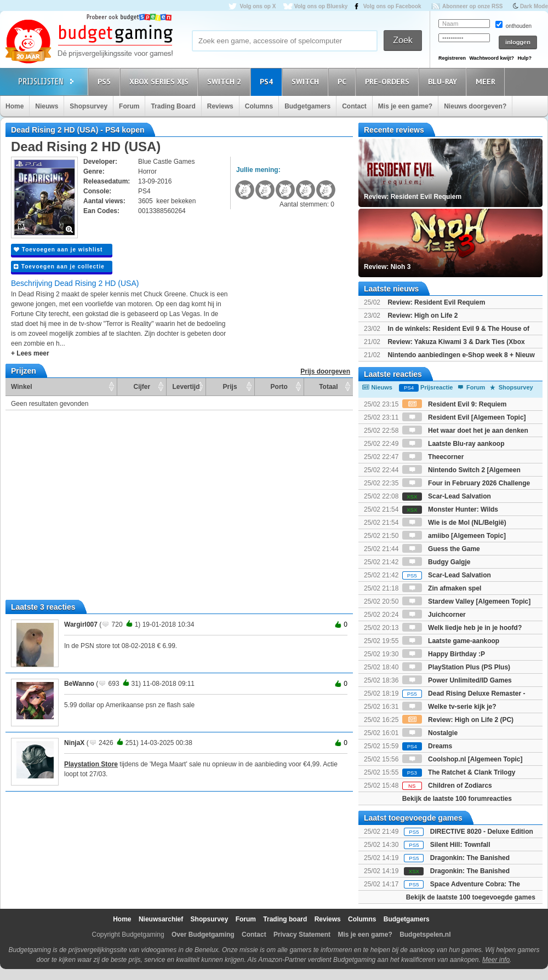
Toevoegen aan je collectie (59, 267)
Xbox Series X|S (161, 81)
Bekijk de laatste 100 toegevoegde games (471, 897)
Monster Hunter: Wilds (450, 509)
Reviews (220, 106)
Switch (307, 81)
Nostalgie (430, 733)
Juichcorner (434, 615)
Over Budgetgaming (203, 935)
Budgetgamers (307, 106)
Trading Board (173, 106)
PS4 (268, 81)
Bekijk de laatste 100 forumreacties (457, 799)
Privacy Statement (302, 935)
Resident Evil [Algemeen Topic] (464, 417)
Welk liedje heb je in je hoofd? (462, 628)
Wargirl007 (81, 624)
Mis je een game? (405, 106)
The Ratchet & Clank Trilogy (459, 772)
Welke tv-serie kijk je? (449, 707)
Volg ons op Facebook (392, 6)
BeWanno (79, 684)
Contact (354, 106)
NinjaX (74, 743)
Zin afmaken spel (442, 588)
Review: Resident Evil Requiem (436, 302)
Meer (487, 81)
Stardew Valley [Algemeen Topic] (467, 601)
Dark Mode (534, 6)
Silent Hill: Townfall (460, 845)
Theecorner (433, 457)
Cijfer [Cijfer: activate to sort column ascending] (142, 387)
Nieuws (47, 106)
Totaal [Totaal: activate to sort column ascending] (328, 387)
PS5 (106, 81)
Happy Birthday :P (444, 654)
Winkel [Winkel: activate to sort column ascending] (22, 387)
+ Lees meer (30, 353)
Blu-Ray (444, 81)
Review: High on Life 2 (423, 316)
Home (15, 106)
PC (344, 81)
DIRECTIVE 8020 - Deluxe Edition (482, 832)
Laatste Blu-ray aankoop (453, 444)
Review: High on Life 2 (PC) (458, 720)
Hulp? (524, 58)
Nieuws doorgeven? (475, 106)
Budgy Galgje (436, 562)
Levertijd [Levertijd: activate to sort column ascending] (186, 387)
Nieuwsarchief (161, 919)
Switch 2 (226, 81)
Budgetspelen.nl (425, 935)
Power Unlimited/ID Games (457, 680)
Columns (259, 106)
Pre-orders (389, 81)
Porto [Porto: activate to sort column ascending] (279, 387)
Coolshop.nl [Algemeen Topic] (463, 759)
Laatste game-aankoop (451, 641)
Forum (129, 106)
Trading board (285, 919)
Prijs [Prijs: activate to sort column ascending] (230, 387)
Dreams (427, 746)
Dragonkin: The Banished (470, 858)
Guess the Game (441, 549)
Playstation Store (91, 764)
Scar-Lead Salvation (447, 496)
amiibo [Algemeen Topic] (454, 536)
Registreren (452, 58)
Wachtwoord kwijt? (492, 58)
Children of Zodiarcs (447, 786)
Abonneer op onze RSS (473, 6)
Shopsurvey (89, 106)
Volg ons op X (258, 6)
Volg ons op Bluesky (321, 6)
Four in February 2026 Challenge (466, 483)
